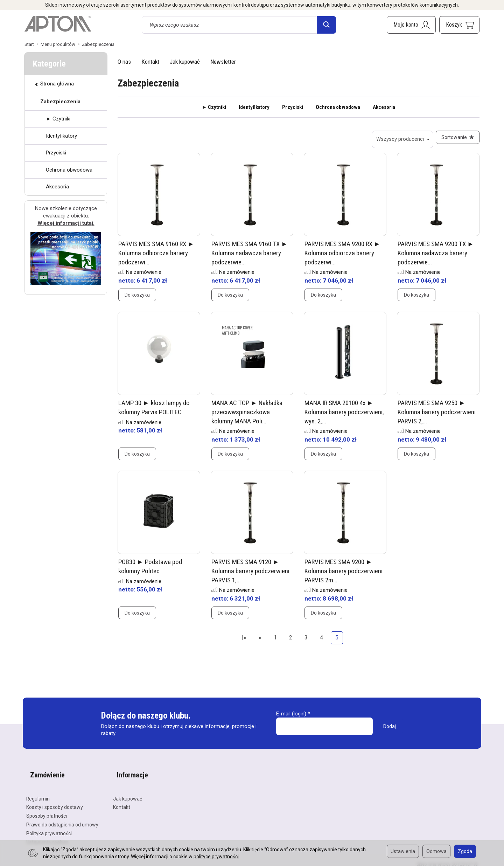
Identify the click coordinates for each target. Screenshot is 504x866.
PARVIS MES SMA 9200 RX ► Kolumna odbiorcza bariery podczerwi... (342, 257)
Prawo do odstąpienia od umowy (62, 819)
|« (244, 642)
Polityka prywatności (49, 828)
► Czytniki (214, 107)
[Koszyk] (459, 25)
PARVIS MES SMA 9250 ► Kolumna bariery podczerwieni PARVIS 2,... (437, 416)
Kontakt (150, 62)
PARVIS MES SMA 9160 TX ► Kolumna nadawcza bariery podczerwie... (250, 257)
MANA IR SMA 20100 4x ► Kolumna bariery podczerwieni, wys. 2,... (344, 416)
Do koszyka (137, 299)
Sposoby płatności (47, 811)
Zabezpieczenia (60, 102)
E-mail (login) (291, 718)
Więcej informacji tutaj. (66, 223)
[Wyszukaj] (326, 25)
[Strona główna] (58, 24)
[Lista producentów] (399, 139)
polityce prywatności (216, 857)
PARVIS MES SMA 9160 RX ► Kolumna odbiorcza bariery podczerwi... (156, 257)
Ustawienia (403, 851)
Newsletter (223, 62)
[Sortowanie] (456, 139)
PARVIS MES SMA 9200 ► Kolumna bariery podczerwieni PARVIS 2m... (344, 575)
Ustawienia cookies (47, 837)
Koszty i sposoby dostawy (55, 802)
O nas (124, 62)
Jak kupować (185, 62)
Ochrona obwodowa (338, 107)
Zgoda (465, 851)
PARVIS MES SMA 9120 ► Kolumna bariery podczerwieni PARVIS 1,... (250, 575)
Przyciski (293, 107)
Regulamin (38, 794)
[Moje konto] (411, 25)
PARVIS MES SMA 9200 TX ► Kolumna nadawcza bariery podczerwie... (436, 257)
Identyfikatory (254, 107)
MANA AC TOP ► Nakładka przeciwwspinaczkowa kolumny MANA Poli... (247, 416)
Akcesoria (384, 107)
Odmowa (436, 851)
